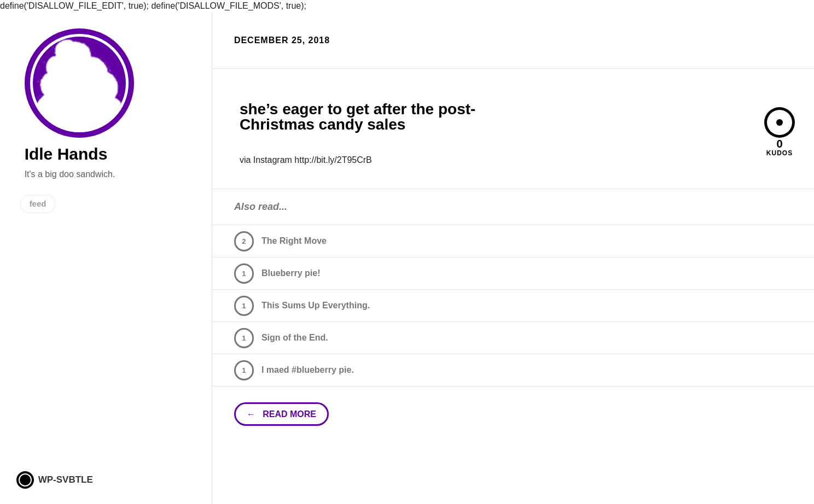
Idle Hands (79, 83)
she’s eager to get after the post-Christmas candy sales (358, 117)
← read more (281, 414)
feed (38, 204)
